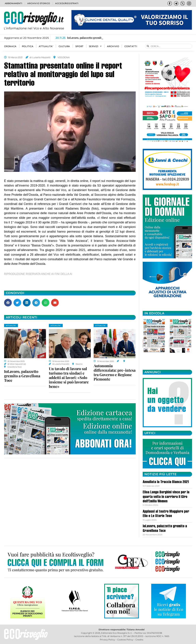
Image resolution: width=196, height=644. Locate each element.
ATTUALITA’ (46, 46)
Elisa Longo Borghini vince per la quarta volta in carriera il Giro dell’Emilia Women (166, 497)
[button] (8, 303)
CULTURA (64, 46)
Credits (139, 640)
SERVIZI (95, 46)
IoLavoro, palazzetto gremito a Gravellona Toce (22, 376)
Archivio (113, 46)
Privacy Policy (107, 640)
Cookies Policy (125, 640)
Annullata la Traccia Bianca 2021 (166, 482)
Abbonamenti (14, 3)
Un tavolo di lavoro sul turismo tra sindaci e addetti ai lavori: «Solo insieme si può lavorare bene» (69, 377)
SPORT (79, 46)
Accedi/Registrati (67, 3)
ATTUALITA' (11, 325)
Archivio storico (39, 3)
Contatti (131, 46)
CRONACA (10, 46)
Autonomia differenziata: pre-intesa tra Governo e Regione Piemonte (115, 372)
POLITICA (28, 46)
